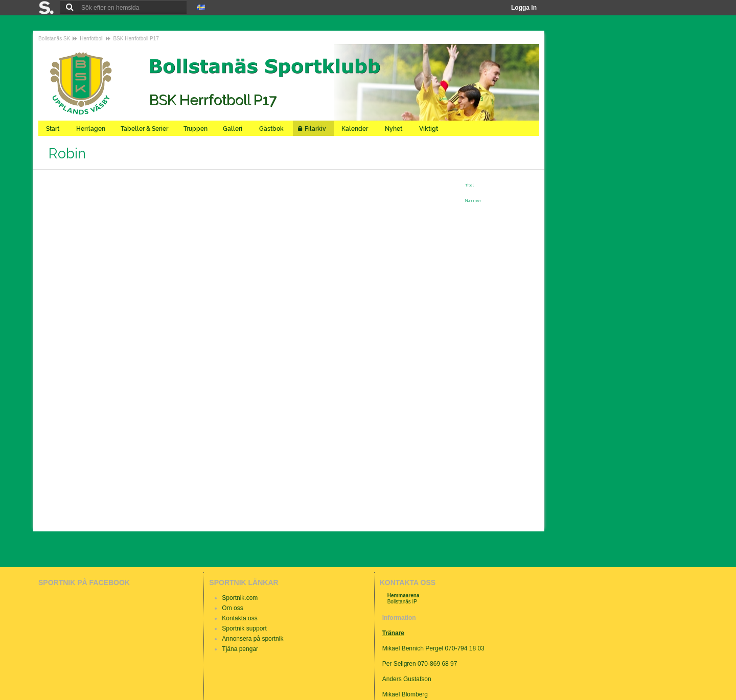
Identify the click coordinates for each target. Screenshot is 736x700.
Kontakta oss (239, 618)
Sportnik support (244, 628)
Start (53, 129)
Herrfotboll (91, 39)
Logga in (524, 8)
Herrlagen (91, 129)
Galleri (233, 129)
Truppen (195, 129)
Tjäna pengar (240, 649)
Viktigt (429, 129)
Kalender (355, 129)
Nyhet (394, 129)
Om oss (232, 608)
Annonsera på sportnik (252, 639)
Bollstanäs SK (54, 39)
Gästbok (272, 129)
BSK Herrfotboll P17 (136, 39)
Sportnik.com (240, 598)
